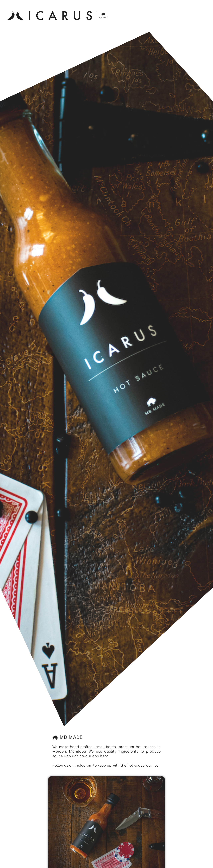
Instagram (83, 766)
